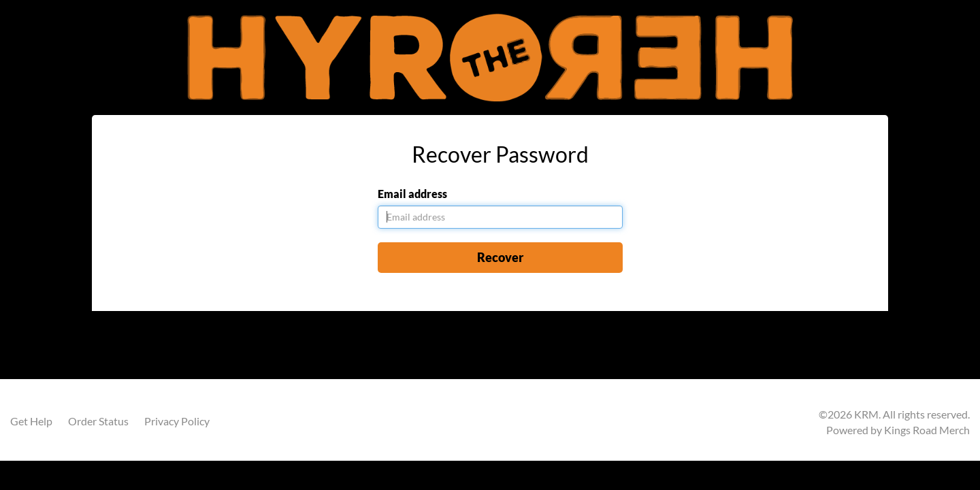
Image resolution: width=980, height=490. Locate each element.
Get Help (31, 421)
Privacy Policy (177, 421)
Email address (412, 194)
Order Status (98, 421)
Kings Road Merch (927, 430)
